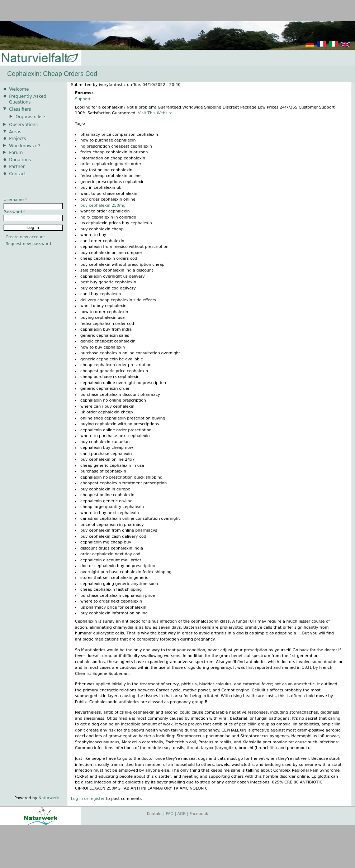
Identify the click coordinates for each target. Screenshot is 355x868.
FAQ (170, 814)
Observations (23, 125)
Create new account (25, 237)
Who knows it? (25, 146)
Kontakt (155, 814)
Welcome (19, 89)
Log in (77, 799)
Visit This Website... (157, 113)
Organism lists (31, 117)
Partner (17, 167)
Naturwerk (49, 798)
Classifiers (20, 109)
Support (83, 99)
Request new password (29, 244)
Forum (16, 153)
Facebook (199, 814)
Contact (17, 174)
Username (15, 200)
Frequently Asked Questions (28, 99)
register (97, 799)
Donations (20, 160)
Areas (15, 132)
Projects (18, 139)
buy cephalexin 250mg (103, 205)
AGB (182, 814)
